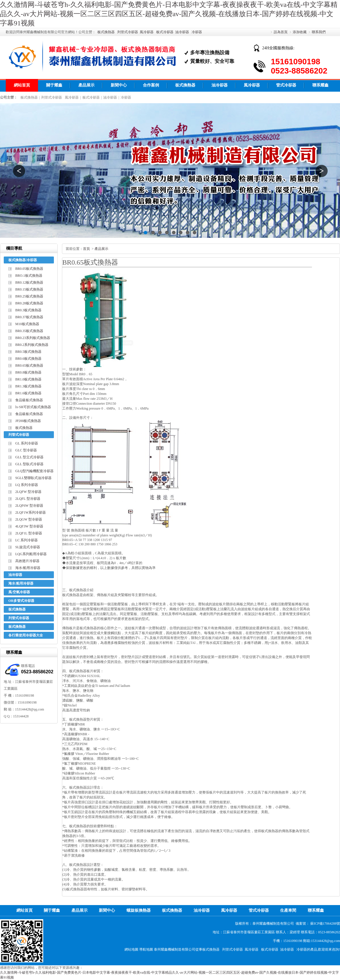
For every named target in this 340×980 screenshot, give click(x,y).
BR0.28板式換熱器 (29, 303)
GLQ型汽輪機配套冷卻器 (34, 471)
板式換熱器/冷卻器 (23, 260)
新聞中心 (119, 85)
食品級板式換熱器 (29, 400)
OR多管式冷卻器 (21, 601)
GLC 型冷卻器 (26, 450)
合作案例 (151, 85)
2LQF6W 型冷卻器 (29, 506)
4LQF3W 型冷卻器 (29, 526)
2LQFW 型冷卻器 (28, 492)
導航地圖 (146, 949)
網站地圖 (131, 949)
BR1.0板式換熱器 (28, 379)
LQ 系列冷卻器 (27, 485)
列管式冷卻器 (128, 32)
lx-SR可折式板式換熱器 (33, 407)
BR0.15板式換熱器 (29, 289)
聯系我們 (319, 32)
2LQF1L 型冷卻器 (29, 533)
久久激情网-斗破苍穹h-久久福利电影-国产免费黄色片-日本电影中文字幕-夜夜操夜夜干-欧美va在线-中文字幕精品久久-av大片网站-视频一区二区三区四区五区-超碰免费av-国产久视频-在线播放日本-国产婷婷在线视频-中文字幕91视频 (169, 14)
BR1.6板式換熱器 (28, 393)
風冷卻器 (147, 32)
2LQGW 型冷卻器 (29, 519)
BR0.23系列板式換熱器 (33, 338)
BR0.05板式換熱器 (29, 269)
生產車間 (288, 910)
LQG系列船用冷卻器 (31, 554)
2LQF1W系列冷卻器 (31, 512)
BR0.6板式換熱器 (28, 359)
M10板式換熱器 (27, 324)
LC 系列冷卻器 (27, 540)
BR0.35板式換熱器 (29, 331)
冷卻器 (197, 32)
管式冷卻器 (286, 85)
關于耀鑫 (54, 85)
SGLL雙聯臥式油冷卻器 (33, 478)
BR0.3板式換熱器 (28, 310)
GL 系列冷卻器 (27, 443)
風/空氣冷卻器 (19, 592)
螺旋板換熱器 (139, 910)
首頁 (86, 249)
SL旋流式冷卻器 (28, 547)
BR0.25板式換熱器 (29, 296)
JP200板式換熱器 (28, 421)
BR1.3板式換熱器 (28, 386)
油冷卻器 (182, 32)
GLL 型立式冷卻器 (29, 457)
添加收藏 (300, 32)
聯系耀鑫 (320, 85)
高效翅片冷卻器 (27, 561)
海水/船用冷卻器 (28, 568)
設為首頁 (281, 32)
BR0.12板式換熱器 (29, 282)
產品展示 (86, 85)
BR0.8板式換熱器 (28, 372)
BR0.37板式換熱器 (29, 317)
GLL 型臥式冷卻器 (29, 464)
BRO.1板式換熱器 (29, 276)
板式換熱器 (106, 32)
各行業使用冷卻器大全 (26, 635)
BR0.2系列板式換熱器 (32, 345)
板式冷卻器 (165, 32)
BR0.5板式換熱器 (28, 352)
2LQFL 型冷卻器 (28, 499)
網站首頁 (22, 85)
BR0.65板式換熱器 (29, 365)
